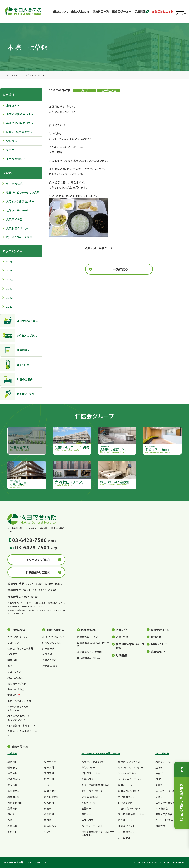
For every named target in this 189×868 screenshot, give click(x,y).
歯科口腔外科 (52, 797)
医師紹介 (121, 630)
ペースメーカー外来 (92, 826)
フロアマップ (14, 672)
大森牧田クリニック (18, 228)
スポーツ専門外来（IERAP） (96, 785)
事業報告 (12, 695)
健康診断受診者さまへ (20, 114)
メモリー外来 (88, 803)
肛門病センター (126, 820)
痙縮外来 (86, 808)
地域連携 (121, 655)
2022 (9, 298)
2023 (9, 289)
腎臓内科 (12, 785)
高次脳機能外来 (90, 797)
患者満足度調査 (16, 689)
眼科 (47, 785)
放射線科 (49, 814)
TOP (6, 75)
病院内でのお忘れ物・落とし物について (19, 718)
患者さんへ (13, 105)
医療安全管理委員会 (167, 803)
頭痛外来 (86, 814)
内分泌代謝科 (15, 803)
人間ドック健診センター (20, 201)
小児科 (48, 832)
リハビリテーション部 (166, 791)
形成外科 (49, 803)
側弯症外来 (88, 779)
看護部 (159, 797)
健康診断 (14, 350)
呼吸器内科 (14, 779)
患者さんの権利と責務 (19, 701)
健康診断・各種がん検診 (128, 646)
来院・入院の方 (80, 11)
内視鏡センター (126, 803)
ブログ (26, 75)
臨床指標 (12, 660)
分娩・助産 (15, 365)
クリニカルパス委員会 (167, 820)
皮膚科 (48, 808)
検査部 (159, 773)
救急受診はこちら (162, 11)
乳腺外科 (12, 826)
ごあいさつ (13, 643)
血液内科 (12, 808)
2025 (9, 271)
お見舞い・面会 (17, 394)
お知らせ (15, 75)
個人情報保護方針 (14, 862)
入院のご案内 (17, 379)
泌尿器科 (49, 773)
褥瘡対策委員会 (164, 814)
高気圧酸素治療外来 (93, 791)
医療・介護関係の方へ (19, 132)
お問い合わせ (159, 644)
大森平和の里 (14, 219)
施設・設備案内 (16, 678)
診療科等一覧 (20, 747)
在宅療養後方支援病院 (89, 652)
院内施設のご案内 (17, 683)
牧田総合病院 (109, 90)
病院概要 (12, 654)
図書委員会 (162, 826)
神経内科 (12, 773)
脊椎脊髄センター (91, 773)
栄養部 (159, 785)
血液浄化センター (128, 826)
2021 (9, 306)
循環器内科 (14, 767)
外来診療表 (49, 648)
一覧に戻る (121, 269)
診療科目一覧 (101, 11)
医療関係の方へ (122, 11)
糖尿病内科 (14, 797)
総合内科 (12, 762)
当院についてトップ (18, 637)
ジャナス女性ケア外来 (130, 779)
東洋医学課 (124, 838)
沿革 (10, 666)
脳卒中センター (126, 785)
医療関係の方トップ (88, 637)
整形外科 (12, 832)
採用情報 (142, 11)
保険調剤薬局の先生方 (89, 658)
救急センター (89, 767)
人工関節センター (128, 832)
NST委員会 (162, 808)
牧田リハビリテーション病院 (23, 192)
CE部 (158, 779)
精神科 (11, 814)
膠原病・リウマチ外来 (129, 762)
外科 (10, 820)
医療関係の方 (89, 630)
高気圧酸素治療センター (131, 814)
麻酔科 (48, 820)
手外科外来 (88, 820)
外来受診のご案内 (19, 321)
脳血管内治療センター (130, 791)
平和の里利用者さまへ (20, 123)
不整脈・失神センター (129, 808)
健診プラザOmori (17, 210)
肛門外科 (49, 779)
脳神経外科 (50, 762)
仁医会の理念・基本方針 (20, 648)
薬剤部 (159, 767)
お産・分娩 (122, 637)
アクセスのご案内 (19, 335)
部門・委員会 (162, 753)
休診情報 (47, 654)
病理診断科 (50, 826)
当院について (60, 11)
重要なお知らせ (16, 159)
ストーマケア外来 (127, 773)
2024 (9, 280)
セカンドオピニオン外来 (131, 767)
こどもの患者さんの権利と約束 (18, 709)
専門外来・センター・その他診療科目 (101, 753)
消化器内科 (14, 791)
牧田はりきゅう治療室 (19, 237)
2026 (9, 262)
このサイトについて (38, 862)
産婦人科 (49, 767)
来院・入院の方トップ (53, 637)
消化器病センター (128, 797)
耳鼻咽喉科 (50, 791)
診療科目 (12, 753)
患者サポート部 (164, 762)
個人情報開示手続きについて (23, 725)
